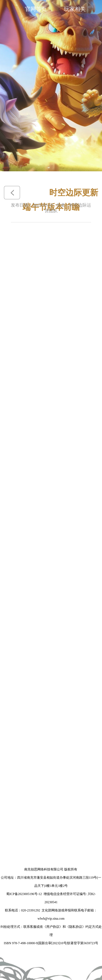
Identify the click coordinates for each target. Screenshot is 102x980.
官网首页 (36, 9)
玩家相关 (75, 9)
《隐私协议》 (76, 927)
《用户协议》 (53, 927)
